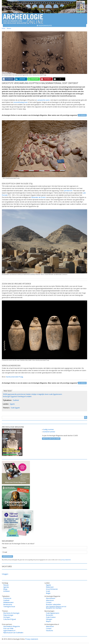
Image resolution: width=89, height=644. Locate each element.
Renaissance (8, 604)
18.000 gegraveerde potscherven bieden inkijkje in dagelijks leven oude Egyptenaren (32, 394)
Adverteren (50, 600)
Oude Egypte (15, 408)
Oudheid (16, 400)
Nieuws (9, 28)
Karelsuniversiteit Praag (15, 377)
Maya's (48, 621)
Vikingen (49, 619)
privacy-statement (66, 560)
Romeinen (50, 615)
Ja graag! (82, 115)
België (48, 593)
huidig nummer (48, 429)
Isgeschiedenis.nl (9, 631)
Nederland (50, 587)
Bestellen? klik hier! (51, 439)
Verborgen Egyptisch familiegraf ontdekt (17, 396)
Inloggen (5, 574)
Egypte (12, 404)
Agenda (6, 587)
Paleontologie (8, 615)
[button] (44, 26)
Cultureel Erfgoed (10, 619)
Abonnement (51, 598)
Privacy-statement (32, 639)
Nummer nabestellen (53, 604)
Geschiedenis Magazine (12, 626)
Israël (48, 591)
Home (4, 28)
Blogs (5, 589)
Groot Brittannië (52, 589)
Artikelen (7, 591)
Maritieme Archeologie (11, 613)
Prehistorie (7, 598)
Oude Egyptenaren (53, 613)
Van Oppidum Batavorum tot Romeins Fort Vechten (56, 607)
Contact (49, 602)
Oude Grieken (51, 617)
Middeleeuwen (8, 602)
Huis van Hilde (8, 628)
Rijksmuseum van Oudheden (13, 633)
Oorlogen (7, 617)
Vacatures (50, 631)
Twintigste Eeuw (9, 607)
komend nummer (49, 432)
